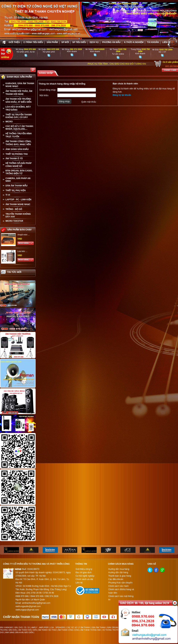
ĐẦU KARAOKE (6, 628)
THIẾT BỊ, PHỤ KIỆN (16, 190)
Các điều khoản (116, 579)
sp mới (65, 42)
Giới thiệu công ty (84, 569)
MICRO (9, 122)
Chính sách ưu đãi (84, 579)
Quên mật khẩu (89, 102)
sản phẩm (52, 42)
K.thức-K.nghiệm (134, 42)
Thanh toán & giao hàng (120, 576)
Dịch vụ (94, 42)
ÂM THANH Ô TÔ (14, 159)
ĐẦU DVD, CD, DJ (22, 628)
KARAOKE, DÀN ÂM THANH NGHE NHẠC (20, 85)
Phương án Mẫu (111, 42)
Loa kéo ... (22, 251)
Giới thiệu (14, 42)
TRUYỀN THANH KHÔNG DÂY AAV (18, 215)
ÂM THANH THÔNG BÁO (91, 630)
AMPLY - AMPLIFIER (40, 628)
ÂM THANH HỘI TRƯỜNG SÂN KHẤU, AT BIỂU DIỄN (19, 100)
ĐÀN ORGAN (113, 628)
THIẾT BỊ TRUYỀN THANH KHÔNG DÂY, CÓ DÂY (19, 116)
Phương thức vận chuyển (120, 583)
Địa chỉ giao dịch (84, 572)
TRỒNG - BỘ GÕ (14, 209)
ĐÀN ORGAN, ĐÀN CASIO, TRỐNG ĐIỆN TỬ (19, 172)
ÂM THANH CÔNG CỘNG (69, 630)
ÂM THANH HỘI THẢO (47, 630)
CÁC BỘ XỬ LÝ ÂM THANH (78, 628)
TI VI (8, 195)
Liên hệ (166, 42)
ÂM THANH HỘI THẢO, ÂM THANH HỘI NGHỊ (19, 93)
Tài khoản (153, 42)
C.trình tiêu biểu (33, 42)
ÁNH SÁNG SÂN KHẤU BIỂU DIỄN (19, 632)
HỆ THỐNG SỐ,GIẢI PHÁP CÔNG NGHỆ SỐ (19, 165)
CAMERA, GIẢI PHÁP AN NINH (18, 180)
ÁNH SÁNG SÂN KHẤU (17, 149)
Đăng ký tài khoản (122, 95)
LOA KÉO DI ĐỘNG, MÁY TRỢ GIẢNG (18, 108)
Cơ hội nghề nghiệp (85, 576)
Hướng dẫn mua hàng (119, 569)
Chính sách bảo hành (118, 586)
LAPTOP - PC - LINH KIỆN (18, 200)
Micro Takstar (14, 221)
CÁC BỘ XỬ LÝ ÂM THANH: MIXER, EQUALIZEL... (19, 128)
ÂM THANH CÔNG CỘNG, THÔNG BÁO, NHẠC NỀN (19, 143)
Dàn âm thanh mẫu (16, 186)
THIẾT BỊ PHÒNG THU (17, 154)
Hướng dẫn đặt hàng (118, 572)
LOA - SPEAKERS (58, 628)
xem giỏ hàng (172, 66)
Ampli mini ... (24, 235)
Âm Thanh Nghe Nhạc (18, 204)
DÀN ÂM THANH (99, 628)
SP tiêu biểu (79, 42)
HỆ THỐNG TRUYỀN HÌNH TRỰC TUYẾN (19, 135)
